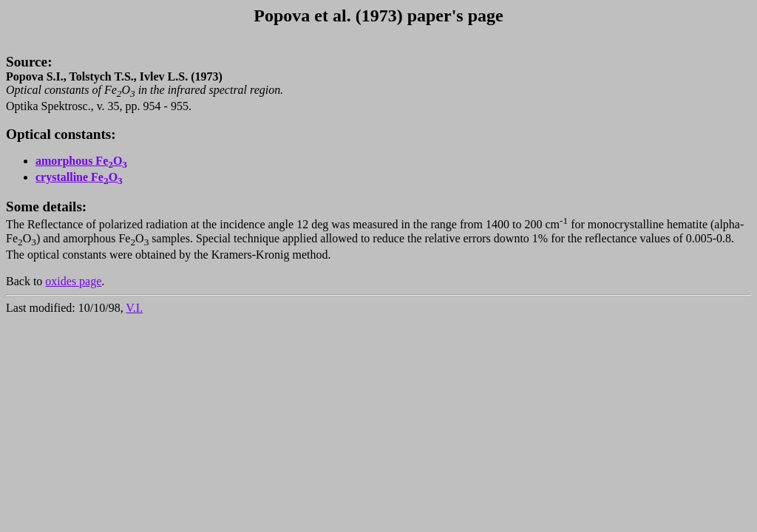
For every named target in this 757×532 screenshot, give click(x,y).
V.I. (134, 308)
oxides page (73, 281)
